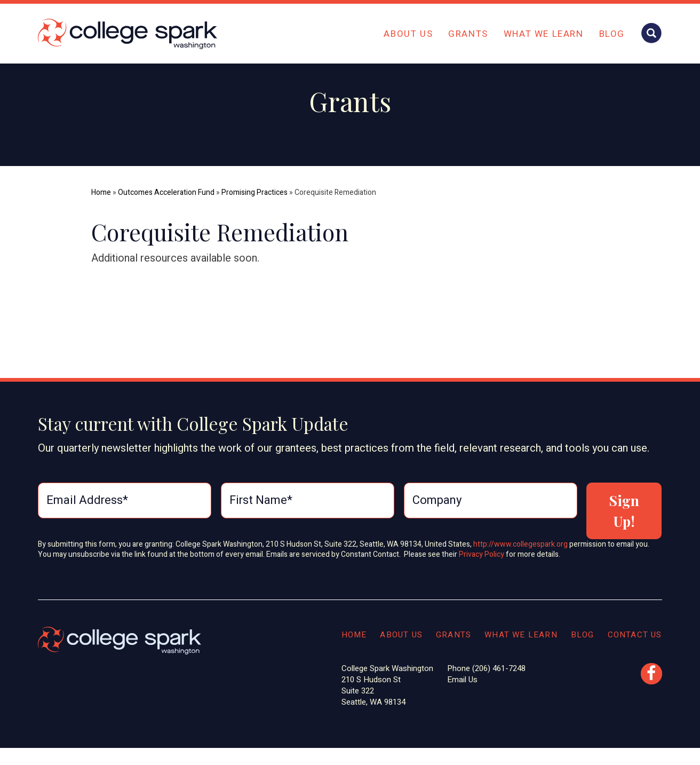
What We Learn (544, 34)
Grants (468, 34)
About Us (408, 34)
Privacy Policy (482, 554)
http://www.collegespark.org (520, 544)
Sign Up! (624, 511)
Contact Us (635, 635)
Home (101, 192)
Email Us (462, 680)
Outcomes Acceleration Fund (166, 192)
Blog (612, 34)
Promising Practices (254, 192)
